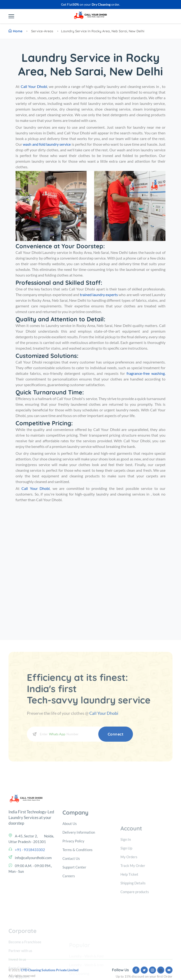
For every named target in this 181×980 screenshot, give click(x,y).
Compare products (135, 925)
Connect (116, 734)
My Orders (129, 890)
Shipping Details (133, 916)
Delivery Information (79, 867)
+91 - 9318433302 (30, 876)
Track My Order (133, 899)
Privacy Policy (73, 876)
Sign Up (126, 881)
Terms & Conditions (78, 885)
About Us (70, 858)
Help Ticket (129, 908)
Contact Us (71, 893)
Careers (69, 911)
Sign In (126, 873)
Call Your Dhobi (104, 713)
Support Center (74, 902)
